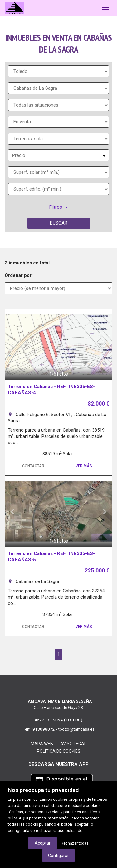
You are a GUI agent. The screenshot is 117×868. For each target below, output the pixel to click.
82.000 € (98, 403)
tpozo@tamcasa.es (76, 729)
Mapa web (42, 744)
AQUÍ (23, 818)
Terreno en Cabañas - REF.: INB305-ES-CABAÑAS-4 (51, 390)
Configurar (58, 856)
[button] (13, 344)
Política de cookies (59, 751)
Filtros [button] (58, 207)
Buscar (59, 223)
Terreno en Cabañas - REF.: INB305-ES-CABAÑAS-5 (51, 557)
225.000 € (97, 570)
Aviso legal (73, 744)
